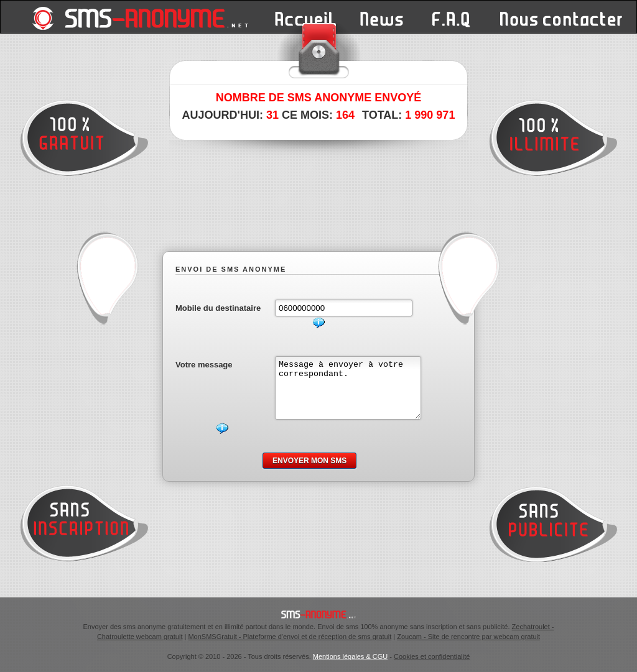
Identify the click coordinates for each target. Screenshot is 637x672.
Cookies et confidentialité (432, 656)
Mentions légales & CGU (350, 656)
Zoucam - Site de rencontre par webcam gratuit (468, 637)
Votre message (204, 365)
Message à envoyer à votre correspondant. (356, 394)
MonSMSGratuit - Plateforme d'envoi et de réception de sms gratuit (290, 637)
